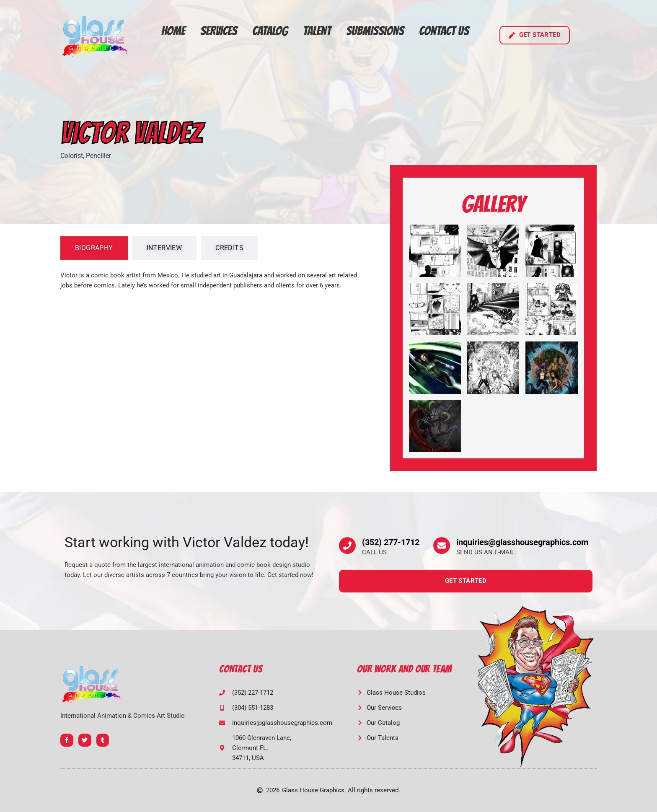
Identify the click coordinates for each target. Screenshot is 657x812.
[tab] (94, 248)
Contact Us (444, 31)
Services (219, 31)
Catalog (270, 31)
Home (173, 31)
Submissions (375, 31)
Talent (317, 31)
